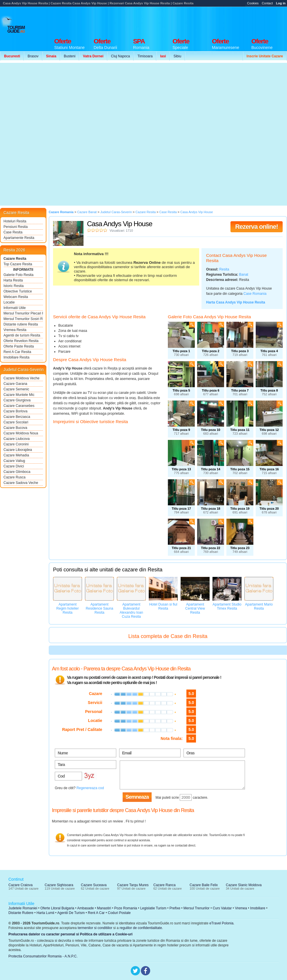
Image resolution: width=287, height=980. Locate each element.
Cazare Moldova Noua (21, 433)
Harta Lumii (45, 913)
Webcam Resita (16, 297)
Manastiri (104, 908)
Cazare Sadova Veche (21, 483)
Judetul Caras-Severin (24, 370)
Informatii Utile (15, 308)
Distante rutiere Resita (21, 324)
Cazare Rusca (14, 477)
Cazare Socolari (16, 422)
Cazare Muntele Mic (19, 395)
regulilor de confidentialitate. (141, 928)
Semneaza (137, 797)
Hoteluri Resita (15, 221)
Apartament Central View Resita (195, 608)
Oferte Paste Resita (19, 346)
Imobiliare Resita (16, 357)
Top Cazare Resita (18, 264)
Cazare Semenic (16, 389)
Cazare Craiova (20, 885)
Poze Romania (126, 908)
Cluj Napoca (120, 56)
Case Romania (255, 294)
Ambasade (85, 908)
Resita (224, 269)
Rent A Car (96, 913)
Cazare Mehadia (16, 455)
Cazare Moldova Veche (21, 378)
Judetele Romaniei (23, 908)
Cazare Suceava (94, 885)
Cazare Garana (15, 384)
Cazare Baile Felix (204, 885)
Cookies (253, 3)
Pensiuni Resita (16, 227)
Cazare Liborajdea (18, 450)
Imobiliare (258, 908)
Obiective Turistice (18, 291)
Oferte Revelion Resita (21, 341)
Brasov (33, 56)
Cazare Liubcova (17, 439)
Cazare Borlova (16, 411)
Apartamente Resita (19, 238)
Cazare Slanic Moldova (244, 885)
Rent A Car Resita (17, 352)
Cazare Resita (15, 259)
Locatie (9, 302)
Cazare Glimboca (17, 472)
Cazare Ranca (165, 885)
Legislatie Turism (153, 908)
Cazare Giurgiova (17, 400)
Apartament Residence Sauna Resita (100, 608)
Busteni (70, 56)
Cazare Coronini (16, 444)
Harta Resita (13, 280)
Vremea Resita (15, 330)
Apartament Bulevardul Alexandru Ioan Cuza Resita (131, 610)
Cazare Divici (14, 466)
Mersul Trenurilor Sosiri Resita (23, 319)
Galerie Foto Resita (18, 275)
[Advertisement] (70, 134)
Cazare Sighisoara (59, 885)
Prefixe (175, 908)
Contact (267, 3)
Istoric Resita (13, 286)
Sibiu (177, 56)
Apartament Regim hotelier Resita (67, 608)
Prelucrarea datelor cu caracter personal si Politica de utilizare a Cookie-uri (70, 934)
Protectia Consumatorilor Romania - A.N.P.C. (43, 956)
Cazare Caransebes (19, 406)
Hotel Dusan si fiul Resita (163, 606)
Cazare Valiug (14, 461)
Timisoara (145, 56)
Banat (244, 275)
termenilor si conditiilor (95, 928)
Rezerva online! (257, 227)
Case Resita (13, 232)
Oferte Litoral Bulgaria (57, 908)
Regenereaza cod (90, 788)
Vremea (241, 908)
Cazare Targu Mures (133, 885)
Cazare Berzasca (17, 417)
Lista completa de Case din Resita (168, 636)
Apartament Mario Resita (259, 606)
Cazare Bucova (15, 428)
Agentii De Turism (71, 913)
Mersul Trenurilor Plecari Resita (23, 313)
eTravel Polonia (221, 923)
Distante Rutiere (21, 913)
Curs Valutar (222, 908)
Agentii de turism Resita (22, 335)
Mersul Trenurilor (197, 908)
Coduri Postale (119, 913)
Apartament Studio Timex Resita (227, 606)
